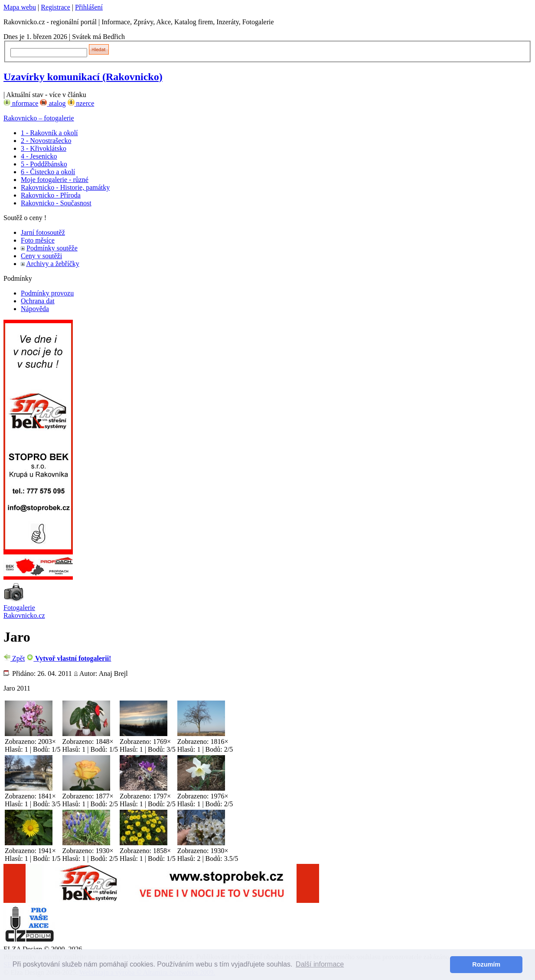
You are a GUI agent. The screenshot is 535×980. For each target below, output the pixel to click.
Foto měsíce (38, 240)
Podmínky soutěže (52, 248)
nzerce (81, 103)
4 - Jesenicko (39, 156)
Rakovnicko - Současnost (56, 203)
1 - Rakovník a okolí (49, 133)
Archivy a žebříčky (53, 264)
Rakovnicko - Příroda (51, 195)
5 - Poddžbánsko (44, 164)
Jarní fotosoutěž (43, 232)
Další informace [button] (320, 964)
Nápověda (35, 309)
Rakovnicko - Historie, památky (65, 187)
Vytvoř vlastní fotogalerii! (69, 658)
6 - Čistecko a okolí (48, 172)
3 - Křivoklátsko (44, 148)
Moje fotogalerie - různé (55, 180)
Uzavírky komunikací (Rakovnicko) (83, 77)
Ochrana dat (38, 301)
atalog (53, 103)
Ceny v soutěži (41, 256)
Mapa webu (20, 7)
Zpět (14, 658)
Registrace (55, 7)
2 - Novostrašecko (46, 141)
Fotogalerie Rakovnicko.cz (24, 612)
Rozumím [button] (486, 964)
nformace (21, 103)
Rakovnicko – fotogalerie (39, 118)
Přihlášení (89, 7)
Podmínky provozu (47, 293)
